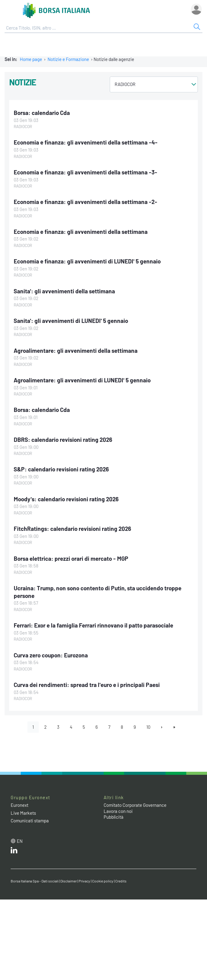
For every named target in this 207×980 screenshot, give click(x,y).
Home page (31, 59)
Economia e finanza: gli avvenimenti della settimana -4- (86, 142)
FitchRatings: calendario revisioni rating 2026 (72, 529)
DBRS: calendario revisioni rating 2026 (63, 440)
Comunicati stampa (30, 821)
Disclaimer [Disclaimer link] (69, 881)
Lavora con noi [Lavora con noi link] (118, 811)
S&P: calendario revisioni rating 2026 (61, 469)
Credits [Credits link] (121, 881)
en (20, 841)
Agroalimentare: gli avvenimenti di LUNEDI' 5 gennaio (82, 380)
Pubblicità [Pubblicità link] (114, 817)
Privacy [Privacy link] (84, 881)
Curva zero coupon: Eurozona (51, 655)
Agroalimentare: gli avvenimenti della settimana (76, 351)
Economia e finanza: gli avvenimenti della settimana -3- (86, 172)
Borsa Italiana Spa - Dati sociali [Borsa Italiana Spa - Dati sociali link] (35, 881)
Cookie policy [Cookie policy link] (103, 881)
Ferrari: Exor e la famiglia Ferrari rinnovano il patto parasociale (93, 625)
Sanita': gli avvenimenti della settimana (64, 291)
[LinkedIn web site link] (14, 852)
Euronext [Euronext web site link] (20, 805)
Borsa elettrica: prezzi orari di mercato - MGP (71, 558)
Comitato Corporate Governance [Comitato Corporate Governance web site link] (135, 805)
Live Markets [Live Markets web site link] (23, 813)
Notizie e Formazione (68, 59)
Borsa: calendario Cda (42, 113)
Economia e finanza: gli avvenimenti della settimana (81, 232)
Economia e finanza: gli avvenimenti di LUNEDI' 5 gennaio (87, 261)
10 (148, 727)
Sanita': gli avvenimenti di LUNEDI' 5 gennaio (71, 321)
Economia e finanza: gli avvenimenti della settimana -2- (86, 202)
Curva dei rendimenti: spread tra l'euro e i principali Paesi (87, 685)
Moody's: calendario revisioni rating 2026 (66, 499)
